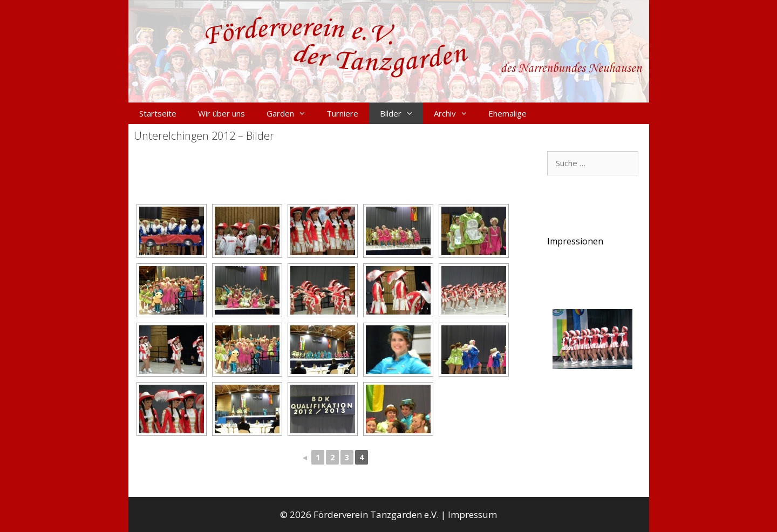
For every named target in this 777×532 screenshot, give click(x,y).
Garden (291, 113)
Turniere (342, 113)
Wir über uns (221, 113)
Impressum (472, 514)
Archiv (456, 113)
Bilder (401, 113)
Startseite (158, 113)
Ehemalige (507, 113)
